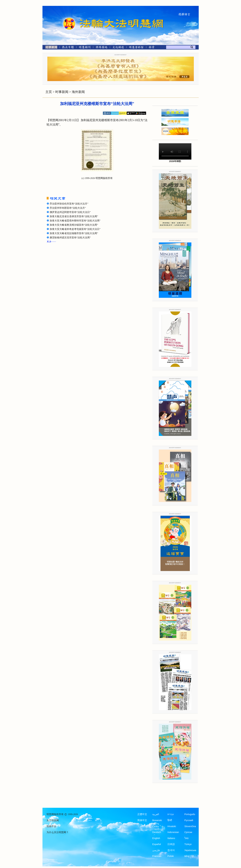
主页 (49, 92)
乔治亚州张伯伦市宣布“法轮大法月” (69, 204)
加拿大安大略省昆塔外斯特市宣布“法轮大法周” (75, 221)
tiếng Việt (189, 856)
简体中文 (142, 820)
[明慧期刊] (85, 48)
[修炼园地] (101, 48)
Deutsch (157, 832)
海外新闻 (78, 92)
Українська (190, 850)
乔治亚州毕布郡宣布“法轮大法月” (68, 208)
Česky (156, 826)
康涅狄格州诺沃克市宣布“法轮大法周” (70, 238)
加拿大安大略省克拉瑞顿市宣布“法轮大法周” (74, 233)
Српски (188, 832)
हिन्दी (170, 820)
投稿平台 (51, 826)
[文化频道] (118, 48)
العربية (156, 814)
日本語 (171, 844)
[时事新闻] (50, 48)
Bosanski (157, 820)
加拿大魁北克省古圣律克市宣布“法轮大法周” (74, 216)
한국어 (171, 850)
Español (157, 844)
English (156, 838)
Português (190, 814)
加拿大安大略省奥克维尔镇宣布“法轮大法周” (74, 225)
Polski (171, 856)
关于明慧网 (53, 820)
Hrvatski (172, 826)
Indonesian (173, 832)
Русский (189, 820)
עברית (171, 814)
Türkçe (188, 844)
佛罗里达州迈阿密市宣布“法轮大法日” (70, 212)
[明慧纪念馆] (136, 48)
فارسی (156, 850)
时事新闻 (62, 92)
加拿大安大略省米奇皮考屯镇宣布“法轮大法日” (75, 229)
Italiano (171, 838)
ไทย (186, 838)
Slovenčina (190, 826)
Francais (157, 856)
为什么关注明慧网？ (58, 832)
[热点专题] (68, 48)
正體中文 (142, 814)
